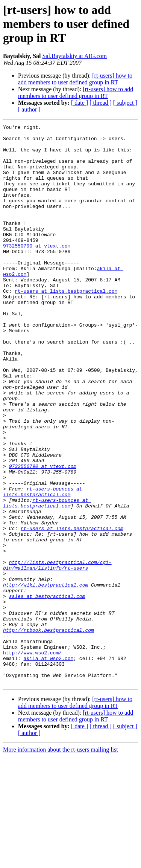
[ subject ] (125, 103)
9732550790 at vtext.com (37, 270)
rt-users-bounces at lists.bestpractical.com (44, 565)
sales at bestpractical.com (47, 691)
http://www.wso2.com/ (32, 759)
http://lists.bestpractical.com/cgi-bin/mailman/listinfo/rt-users (57, 654)
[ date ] (80, 103)
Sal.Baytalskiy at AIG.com (74, 56)
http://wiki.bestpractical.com (45, 677)
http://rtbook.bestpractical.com (49, 732)
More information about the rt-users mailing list (61, 861)
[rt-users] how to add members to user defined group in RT (75, 79)
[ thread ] (101, 103)
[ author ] (29, 109)
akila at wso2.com (49, 766)
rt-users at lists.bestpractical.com (66, 325)
